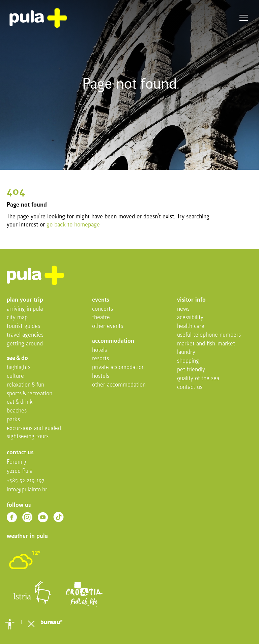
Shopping (188, 361)
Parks (13, 420)
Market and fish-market (206, 344)
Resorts (100, 359)
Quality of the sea (198, 379)
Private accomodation (118, 367)
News (183, 309)
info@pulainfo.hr (27, 490)
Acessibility (190, 318)
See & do (17, 358)
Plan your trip (25, 300)
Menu (244, 18)
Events (100, 300)
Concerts (103, 309)
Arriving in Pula (25, 309)
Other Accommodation (119, 385)
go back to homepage (73, 225)
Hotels (99, 350)
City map (17, 318)
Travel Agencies (25, 335)
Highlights (19, 367)
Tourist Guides (23, 326)
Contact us (190, 387)
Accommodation (113, 341)
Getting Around (25, 344)
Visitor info (191, 300)
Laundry (186, 352)
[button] (10, 624)
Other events (108, 326)
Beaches (17, 411)
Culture (15, 376)
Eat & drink (20, 402)
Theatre (101, 318)
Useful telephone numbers (209, 335)
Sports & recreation (30, 394)
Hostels (101, 376)
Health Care (191, 326)
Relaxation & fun (25, 385)
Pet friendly (191, 370)
